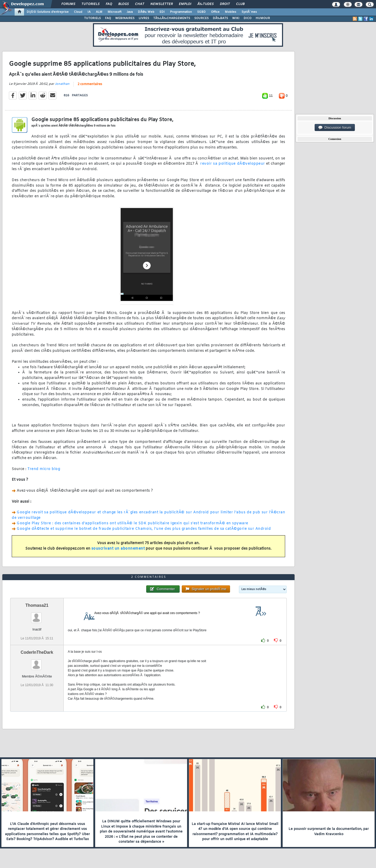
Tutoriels (90, 4)
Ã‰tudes (205, 4)
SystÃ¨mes (249, 12)
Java (130, 12)
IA (89, 12)
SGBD (201, 12)
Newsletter (161, 4)
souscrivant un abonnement (118, 549)
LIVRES (144, 18)
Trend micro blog (44, 469)
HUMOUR (263, 18)
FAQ (109, 4)
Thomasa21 (37, 605)
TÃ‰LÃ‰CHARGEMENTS (172, 18)
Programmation (181, 12)
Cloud (78, 12)
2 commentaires (90, 84)
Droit (225, 4)
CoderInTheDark (37, 652)
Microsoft (114, 12)
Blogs (124, 4)
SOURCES (201, 18)
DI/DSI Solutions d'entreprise (48, 12)
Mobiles (231, 12)
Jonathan (62, 84)
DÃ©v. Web (146, 12)
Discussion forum (335, 128)
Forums (68, 4)
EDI (162, 12)
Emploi (185, 4)
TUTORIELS (92, 18)
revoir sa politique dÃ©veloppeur (233, 164)
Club (240, 4)
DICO (248, 18)
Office (215, 12)
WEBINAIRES (125, 18)
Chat (140, 4)
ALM (99, 12)
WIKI (236, 18)
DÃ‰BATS (220, 18)
